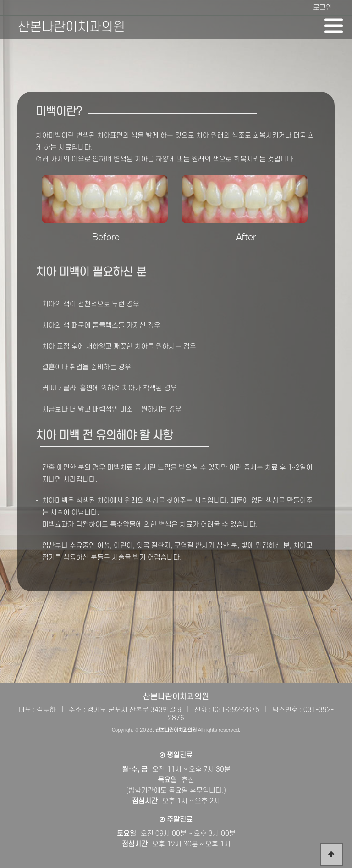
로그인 (323, 8)
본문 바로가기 (0, 0)
